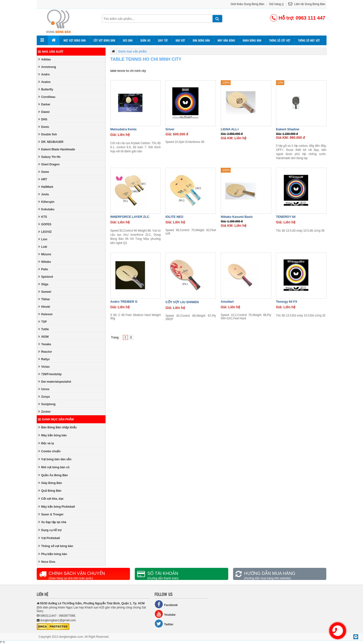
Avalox (44, 82)
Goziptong (47, 404)
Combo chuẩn (49, 451)
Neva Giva (47, 562)
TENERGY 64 (286, 217)
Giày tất (163, 40)
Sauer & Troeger (51, 514)
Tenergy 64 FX (287, 302)
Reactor (45, 352)
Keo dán (128, 40)
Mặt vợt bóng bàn (75, 40)
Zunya (44, 397)
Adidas (45, 59)
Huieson (45, 314)
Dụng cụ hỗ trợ (50, 530)
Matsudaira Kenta (123, 129)
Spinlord (46, 277)
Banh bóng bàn (252, 40)
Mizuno (45, 254)
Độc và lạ (46, 443)
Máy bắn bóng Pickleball (57, 507)
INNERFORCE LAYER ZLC (130, 217)
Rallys (44, 359)
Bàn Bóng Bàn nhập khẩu (57, 427)
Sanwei (45, 292)
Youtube (165, 614)
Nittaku (45, 262)
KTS (43, 217)
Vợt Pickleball (49, 538)
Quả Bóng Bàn (50, 491)
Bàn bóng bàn (201, 40)
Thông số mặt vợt (309, 40)
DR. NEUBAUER (51, 142)
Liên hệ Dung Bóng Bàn (307, 4)
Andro (44, 74)
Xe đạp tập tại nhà (52, 522)
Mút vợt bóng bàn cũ (54, 467)
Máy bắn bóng (226, 40)
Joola (43, 194)
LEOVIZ (45, 232)
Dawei (44, 112)
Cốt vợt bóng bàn (104, 40)
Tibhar (44, 299)
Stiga (43, 284)
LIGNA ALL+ (230, 129)
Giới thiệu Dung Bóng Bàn (247, 4)
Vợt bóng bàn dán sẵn (55, 459)
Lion (43, 239)
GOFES (45, 224)
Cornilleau (47, 97)
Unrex (44, 389)
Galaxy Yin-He (49, 157)
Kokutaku (46, 209)
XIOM (43, 337)
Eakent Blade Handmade (57, 149)
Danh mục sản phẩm (56, 419)
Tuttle (44, 329)
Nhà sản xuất (51, 52)
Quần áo (145, 40)
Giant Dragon (49, 164)
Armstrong (47, 67)
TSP (43, 322)
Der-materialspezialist (55, 382)
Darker (44, 104)
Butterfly (46, 89)
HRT (43, 179)
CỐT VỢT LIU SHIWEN (182, 302)
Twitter (164, 624)
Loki (43, 247)
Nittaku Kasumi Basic (237, 217)
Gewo (44, 172)
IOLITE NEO (174, 217)
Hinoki (44, 307)
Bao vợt (180, 40)
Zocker (44, 412)
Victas (44, 367)
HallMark (46, 187)
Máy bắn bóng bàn (53, 435)
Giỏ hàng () (276, 4)
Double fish (48, 134)
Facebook (166, 604)
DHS (43, 119)
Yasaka (45, 344)
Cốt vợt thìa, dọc (51, 499)
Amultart (227, 302)
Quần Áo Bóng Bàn (53, 475)
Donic (44, 127)
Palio (43, 269)
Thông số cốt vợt (280, 40)
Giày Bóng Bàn (50, 483)
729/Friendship (50, 374)
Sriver (170, 129)
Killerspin (46, 202)
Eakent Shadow (288, 129)
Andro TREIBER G (124, 302)
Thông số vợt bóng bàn (56, 546)
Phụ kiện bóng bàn (53, 554)
